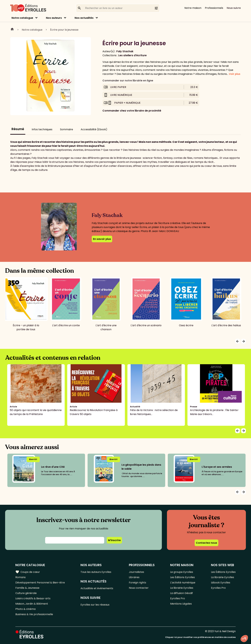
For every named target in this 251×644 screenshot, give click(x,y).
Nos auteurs (54, 18)
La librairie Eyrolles (182, 588)
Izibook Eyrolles (221, 583)
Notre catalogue (22, 18)
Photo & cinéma (25, 609)
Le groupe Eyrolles (182, 572)
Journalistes (136, 572)
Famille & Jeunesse (27, 588)
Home (12, 30)
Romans (20, 577)
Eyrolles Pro (178, 598)
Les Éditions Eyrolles (182, 577)
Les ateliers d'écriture (132, 55)
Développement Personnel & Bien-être (40, 583)
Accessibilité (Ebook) (94, 129)
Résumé (18, 129)
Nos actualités (84, 18)
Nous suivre (234, 8)
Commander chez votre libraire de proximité (132, 111)
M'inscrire (114, 540)
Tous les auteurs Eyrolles (96, 572)
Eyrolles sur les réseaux (95, 605)
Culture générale (26, 593)
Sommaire (67, 129)
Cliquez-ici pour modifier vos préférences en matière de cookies (200, 637)
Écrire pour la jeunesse (64, 30)
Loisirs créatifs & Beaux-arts (33, 598)
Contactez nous (206, 543)
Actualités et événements (97, 588)
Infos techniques (42, 129)
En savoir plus (102, 239)
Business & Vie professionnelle (34, 614)
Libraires (134, 577)
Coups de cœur (28, 572)
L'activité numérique (183, 583)
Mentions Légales (181, 604)
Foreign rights (138, 583)
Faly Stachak (125, 51)
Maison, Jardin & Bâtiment (32, 604)
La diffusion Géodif (182, 593)
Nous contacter (139, 588)
